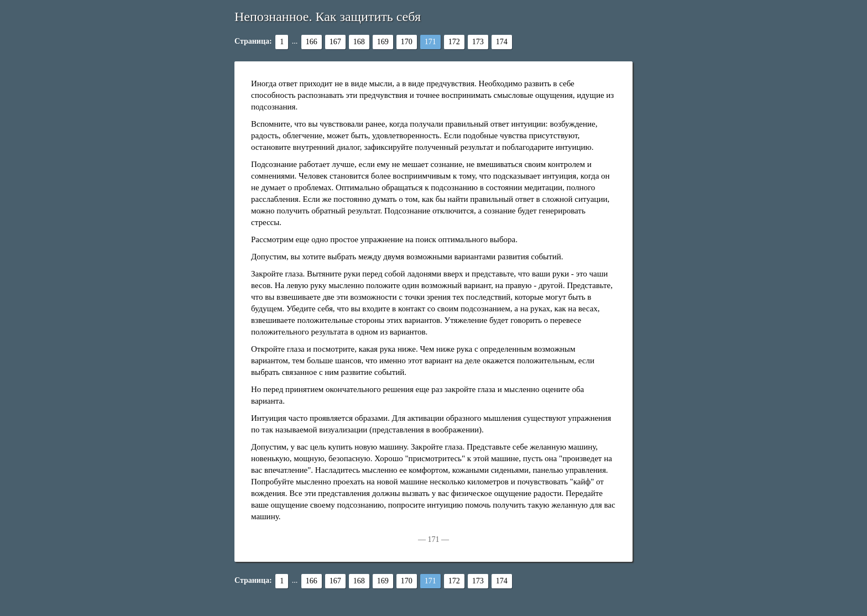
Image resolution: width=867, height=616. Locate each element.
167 (335, 42)
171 (430, 42)
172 (454, 42)
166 (312, 42)
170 (407, 42)
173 (478, 42)
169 (383, 42)
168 (359, 42)
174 (502, 42)
